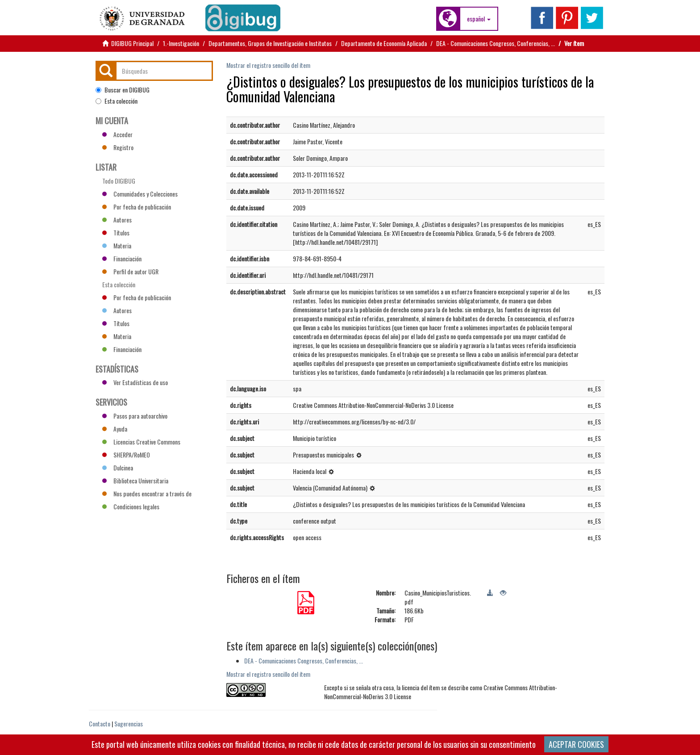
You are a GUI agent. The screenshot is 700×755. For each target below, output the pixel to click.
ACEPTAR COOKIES (576, 744)
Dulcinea (118, 468)
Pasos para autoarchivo (135, 416)
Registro (118, 147)
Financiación (122, 258)
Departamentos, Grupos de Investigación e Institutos (270, 43)
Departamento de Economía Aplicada (384, 43)
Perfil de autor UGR (130, 271)
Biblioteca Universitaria (135, 480)
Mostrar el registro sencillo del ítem (268, 65)
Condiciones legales (131, 506)
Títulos (116, 233)
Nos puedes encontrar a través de (147, 493)
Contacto (100, 724)
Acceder (117, 134)
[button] (479, 19)
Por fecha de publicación (137, 207)
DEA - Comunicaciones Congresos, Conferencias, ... (496, 43)
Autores (117, 220)
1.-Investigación (181, 43)
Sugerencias (129, 724)
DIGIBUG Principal (132, 43)
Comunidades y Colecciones (140, 194)
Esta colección (117, 101)
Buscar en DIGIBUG (123, 90)
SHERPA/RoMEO (126, 455)
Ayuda (115, 429)
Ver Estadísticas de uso (135, 382)
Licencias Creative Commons (141, 442)
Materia (117, 245)
